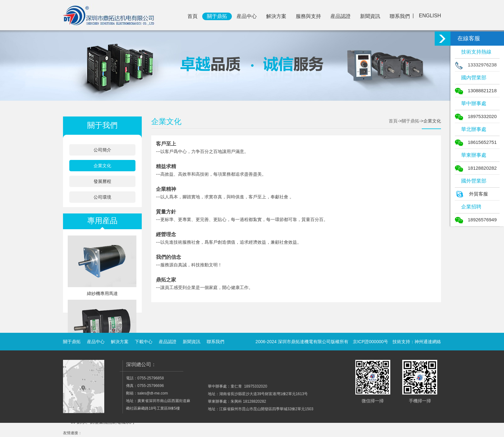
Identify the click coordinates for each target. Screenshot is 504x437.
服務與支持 (308, 16)
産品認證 (341, 16)
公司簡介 (102, 150)
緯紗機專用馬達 (102, 293)
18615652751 (476, 142)
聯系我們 (400, 16)
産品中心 (247, 16)
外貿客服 (471, 194)
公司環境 (102, 197)
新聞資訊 (370, 16)
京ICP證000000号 (370, 342)
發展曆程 (102, 181)
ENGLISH (430, 16)
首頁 (192, 16)
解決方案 (276, 16)
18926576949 (476, 220)
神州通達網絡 (428, 342)
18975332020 (476, 116)
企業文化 (102, 166)
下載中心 (144, 342)
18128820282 (476, 168)
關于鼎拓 (217, 16)
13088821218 (476, 91)
